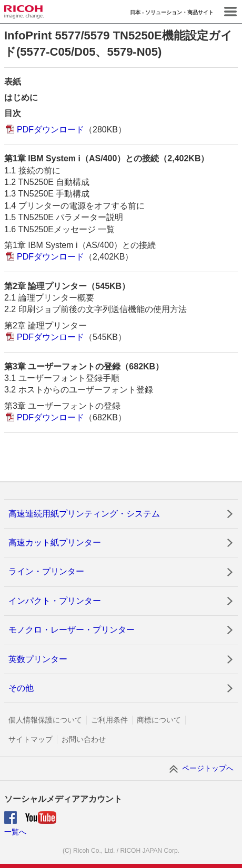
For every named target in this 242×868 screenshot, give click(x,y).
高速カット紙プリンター (55, 542)
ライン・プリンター (46, 571)
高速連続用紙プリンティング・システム (84, 514)
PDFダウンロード (51, 130)
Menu (230, 12)
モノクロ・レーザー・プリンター (72, 630)
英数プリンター (38, 659)
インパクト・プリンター (55, 601)
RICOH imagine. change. (24, 12)
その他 (21, 688)
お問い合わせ (84, 739)
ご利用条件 (109, 720)
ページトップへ (208, 768)
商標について (159, 720)
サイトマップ (31, 739)
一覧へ (15, 832)
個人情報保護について (45, 720)
